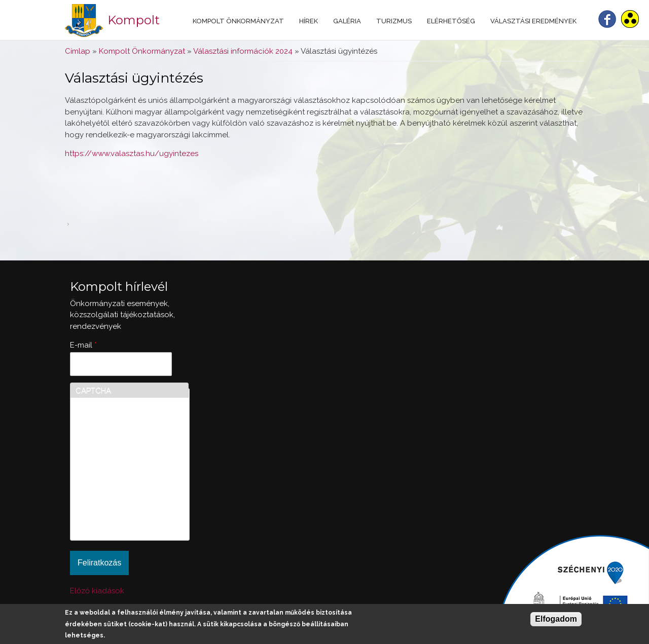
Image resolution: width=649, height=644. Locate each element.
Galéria (347, 21)
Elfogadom (556, 619)
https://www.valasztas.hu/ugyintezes (132, 154)
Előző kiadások (97, 591)
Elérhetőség (451, 21)
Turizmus (394, 21)
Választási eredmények (533, 21)
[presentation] (117, 499)
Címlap (78, 51)
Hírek (309, 21)
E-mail (83, 345)
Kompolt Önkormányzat (238, 21)
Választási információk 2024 (243, 51)
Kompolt (134, 20)
